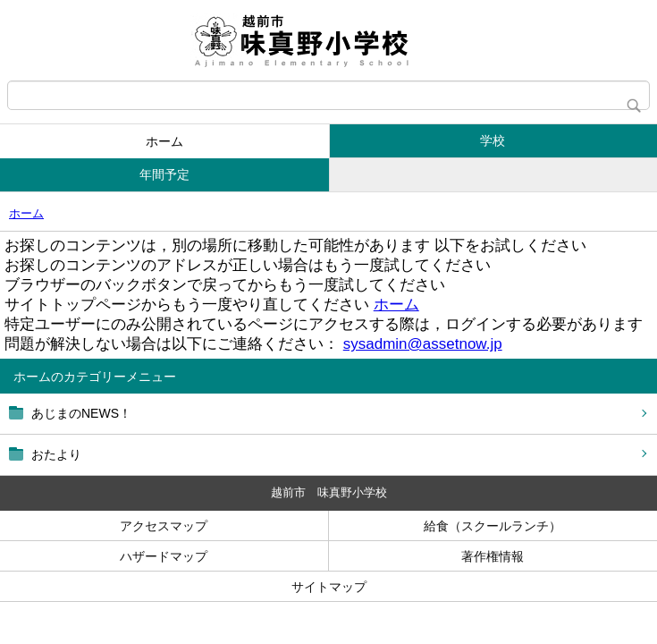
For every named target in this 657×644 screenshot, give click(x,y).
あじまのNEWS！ (81, 413)
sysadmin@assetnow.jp (423, 344)
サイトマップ (329, 587)
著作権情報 (493, 556)
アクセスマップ (164, 526)
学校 (493, 140)
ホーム (164, 141)
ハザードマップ (164, 556)
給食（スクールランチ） (493, 526)
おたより (56, 454)
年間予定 (164, 174)
